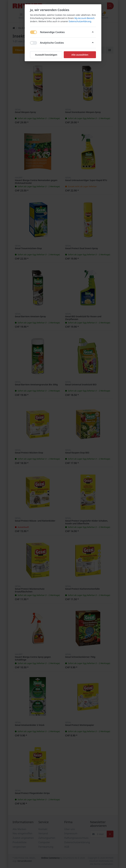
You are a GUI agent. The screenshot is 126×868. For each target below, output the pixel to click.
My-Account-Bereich (85, 18)
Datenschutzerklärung (80, 21)
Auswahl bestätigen (46, 55)
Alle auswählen (80, 55)
